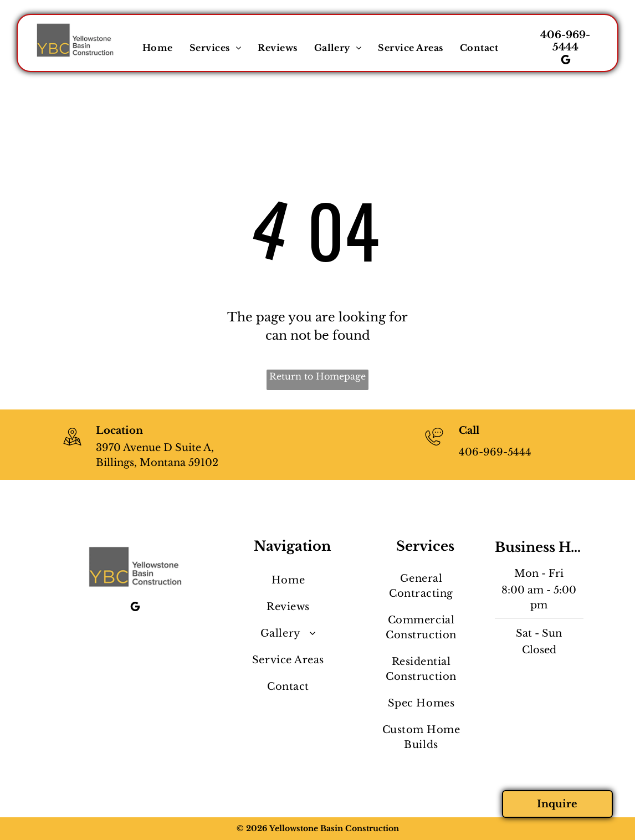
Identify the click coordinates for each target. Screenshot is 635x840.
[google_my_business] (566, 61)
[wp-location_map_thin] (72, 447)
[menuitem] (158, 48)
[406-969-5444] (434, 447)
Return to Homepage (317, 376)
